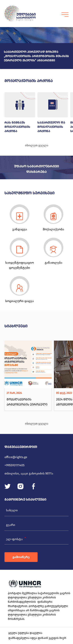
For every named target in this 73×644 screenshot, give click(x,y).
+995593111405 (15, 465)
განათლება (54, 263)
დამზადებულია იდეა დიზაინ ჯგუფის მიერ (37, 638)
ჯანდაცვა (20, 229)
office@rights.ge (16, 457)
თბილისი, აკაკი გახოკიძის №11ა (29, 473)
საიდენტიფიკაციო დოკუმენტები (20, 265)
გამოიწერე (21, 557)
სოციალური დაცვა (19, 301)
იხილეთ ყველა (37, 145)
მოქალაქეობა (53, 229)
